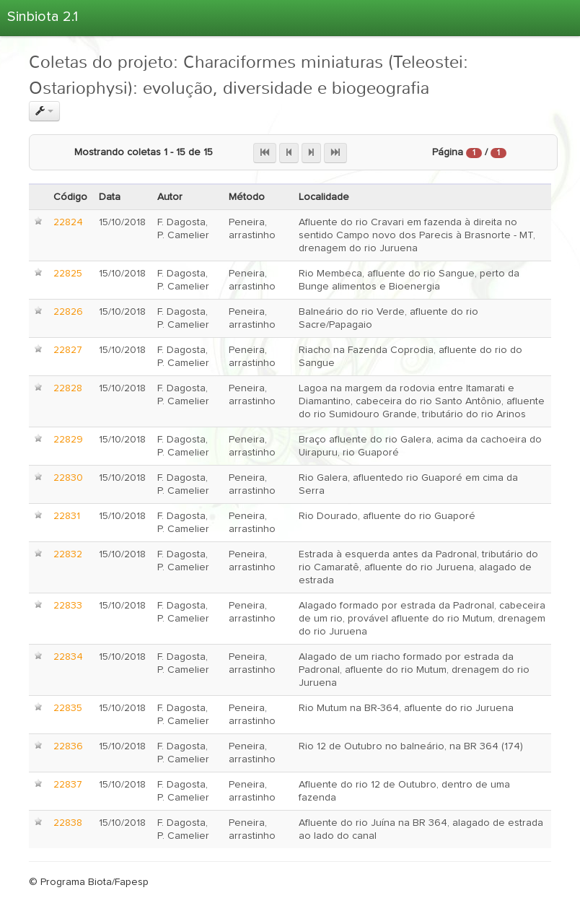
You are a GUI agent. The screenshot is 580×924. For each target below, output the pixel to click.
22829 (68, 440)
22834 (68, 657)
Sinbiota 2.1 (43, 17)
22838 (68, 823)
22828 (68, 388)
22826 (68, 312)
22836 (68, 746)
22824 (68, 222)
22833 (68, 606)
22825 (68, 274)
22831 (67, 516)
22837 (68, 785)
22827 (68, 350)
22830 (68, 478)
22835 (68, 708)
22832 (68, 554)
